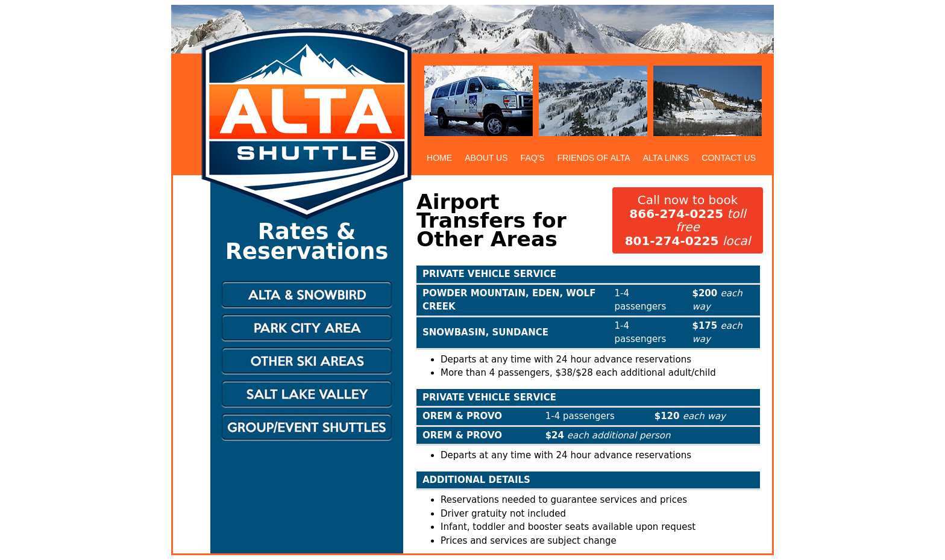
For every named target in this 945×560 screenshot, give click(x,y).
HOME (439, 158)
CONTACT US (729, 158)
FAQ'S (533, 158)
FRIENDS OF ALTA (594, 158)
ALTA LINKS (666, 158)
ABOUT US (486, 158)
